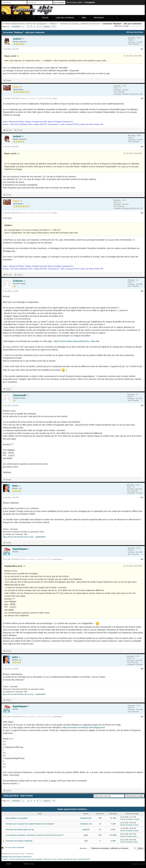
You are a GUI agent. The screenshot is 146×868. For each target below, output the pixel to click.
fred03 (135, 842)
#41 (142, 49)
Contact (5, 859)
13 (100, 830)
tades (15, 486)
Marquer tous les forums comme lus (17, 857)
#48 (142, 559)
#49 (142, 669)
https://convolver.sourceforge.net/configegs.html (84, 727)
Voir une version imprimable (15, 847)
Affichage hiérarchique (135, 32)
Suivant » (47, 27)
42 (100, 824)
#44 (142, 213)
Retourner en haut (50, 859)
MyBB (9, 864)
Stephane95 (20, 395)
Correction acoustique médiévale (19, 841)
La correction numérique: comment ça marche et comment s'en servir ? (35, 835)
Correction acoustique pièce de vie (20, 830)
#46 (142, 406)
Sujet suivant (26, 796)
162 (100, 835)
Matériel (53, 24)
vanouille (136, 819)
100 (100, 818)
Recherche (99, 17)
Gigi (86, 841)
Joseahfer (143, 864)
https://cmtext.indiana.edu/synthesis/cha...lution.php (76, 341)
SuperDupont (58, 559)
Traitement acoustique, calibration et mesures (80, 24)
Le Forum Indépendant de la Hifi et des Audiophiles (25, 24)
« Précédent (16, 27)
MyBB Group (29, 864)
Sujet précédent (11, 796)
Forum (45, 17)
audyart (17, 39)
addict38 (86, 830)
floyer (55, 98)
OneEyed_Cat (86, 824)
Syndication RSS (84, 859)
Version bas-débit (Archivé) (67, 859)
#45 (142, 291)
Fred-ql (136, 825)
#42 (142, 98)
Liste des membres (65, 17)
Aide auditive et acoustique (17, 818)
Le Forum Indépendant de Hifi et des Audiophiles (26, 859)
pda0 (86, 835)
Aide (84, 17)
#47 (142, 497)
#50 (142, 717)
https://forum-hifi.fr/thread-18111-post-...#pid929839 (24, 537)
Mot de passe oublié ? (75, 2)
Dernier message (126, 819)
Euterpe (136, 831)
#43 (142, 147)
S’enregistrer (90, 2)
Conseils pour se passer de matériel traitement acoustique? (30, 824)
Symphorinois (86, 818)
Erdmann (18, 281)
